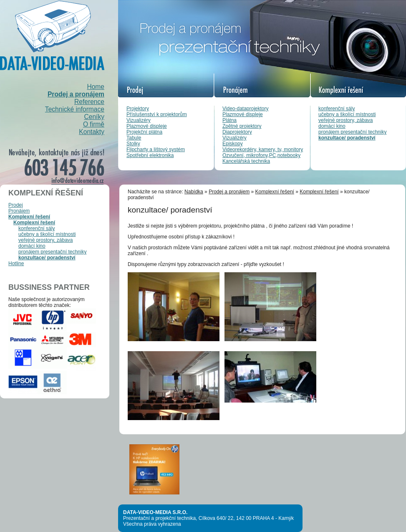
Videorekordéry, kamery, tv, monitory (263, 149)
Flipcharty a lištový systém (156, 149)
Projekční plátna (144, 132)
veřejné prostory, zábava (346, 120)
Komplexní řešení (29, 217)
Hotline (16, 263)
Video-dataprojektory (246, 109)
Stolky (133, 144)
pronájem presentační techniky (352, 132)
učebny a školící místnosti (347, 114)
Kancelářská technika (246, 161)
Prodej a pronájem (76, 94)
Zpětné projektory (242, 126)
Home (96, 87)
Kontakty (92, 132)
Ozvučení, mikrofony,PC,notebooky (261, 155)
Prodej (16, 205)
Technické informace (75, 109)
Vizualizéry (139, 120)
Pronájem (19, 211)
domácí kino (332, 126)
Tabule (134, 138)
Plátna (229, 120)
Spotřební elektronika (150, 155)
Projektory (138, 109)
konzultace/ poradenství (347, 138)
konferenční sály (337, 109)
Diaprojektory (237, 132)
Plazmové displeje (147, 126)
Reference (89, 102)
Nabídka (194, 192)
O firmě (94, 124)
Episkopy (233, 144)
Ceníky (94, 117)
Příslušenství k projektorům (157, 114)
